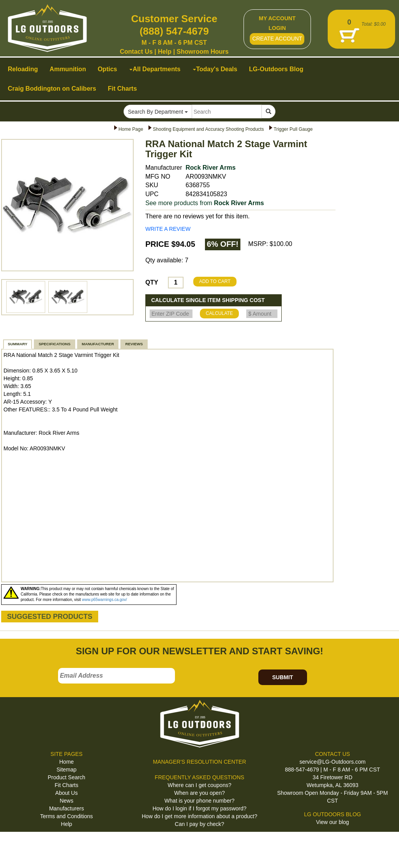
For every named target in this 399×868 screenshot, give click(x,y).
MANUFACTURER (98, 344)
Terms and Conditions (66, 816)
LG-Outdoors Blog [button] (276, 69)
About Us (67, 793)
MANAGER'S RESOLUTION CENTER (199, 762)
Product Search (66, 777)
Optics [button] (108, 69)
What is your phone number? (199, 801)
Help (165, 52)
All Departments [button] (155, 69)
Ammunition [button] (68, 69)
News (66, 801)
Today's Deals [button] (215, 69)
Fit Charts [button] (123, 89)
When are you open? (199, 793)
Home (66, 762)
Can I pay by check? (200, 824)
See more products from (205, 203)
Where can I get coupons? (199, 785)
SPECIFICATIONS (54, 344)
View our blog (333, 822)
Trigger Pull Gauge (293, 129)
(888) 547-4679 (174, 31)
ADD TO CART (215, 281)
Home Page (131, 129)
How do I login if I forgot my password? (199, 808)
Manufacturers (66, 808)
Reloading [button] (23, 69)
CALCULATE (219, 313)
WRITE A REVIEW (168, 229)
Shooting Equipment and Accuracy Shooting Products (208, 129)
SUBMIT (282, 677)
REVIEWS (134, 344)
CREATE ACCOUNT (277, 39)
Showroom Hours (202, 52)
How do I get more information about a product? (200, 816)
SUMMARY (18, 344)
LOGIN (277, 28)
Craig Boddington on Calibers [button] (52, 89)
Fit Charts (66, 785)
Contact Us (136, 52)
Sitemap (66, 770)
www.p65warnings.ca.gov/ (104, 600)
